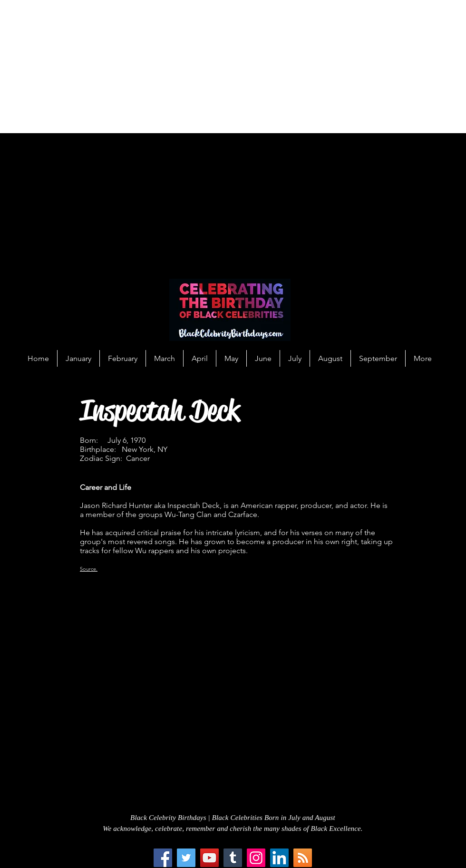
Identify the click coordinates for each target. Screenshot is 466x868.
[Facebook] (163, 858)
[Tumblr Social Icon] (233, 858)
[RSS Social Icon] (303, 858)
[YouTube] (209, 858)
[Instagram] (256, 858)
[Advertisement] (133, 67)
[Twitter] (186, 858)
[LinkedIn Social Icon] (279, 858)
